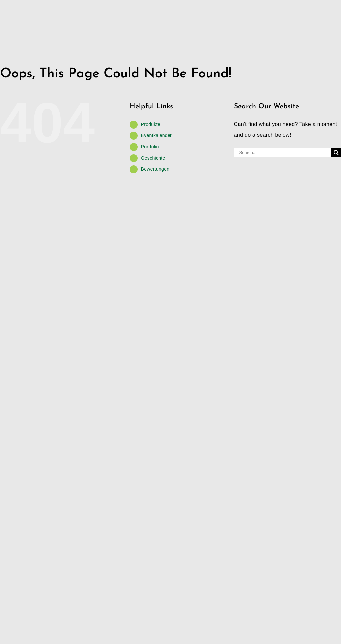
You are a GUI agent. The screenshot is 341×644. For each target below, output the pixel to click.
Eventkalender (156, 135)
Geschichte (153, 158)
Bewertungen (155, 169)
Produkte (151, 124)
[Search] (336, 152)
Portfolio (150, 147)
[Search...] (283, 152)
